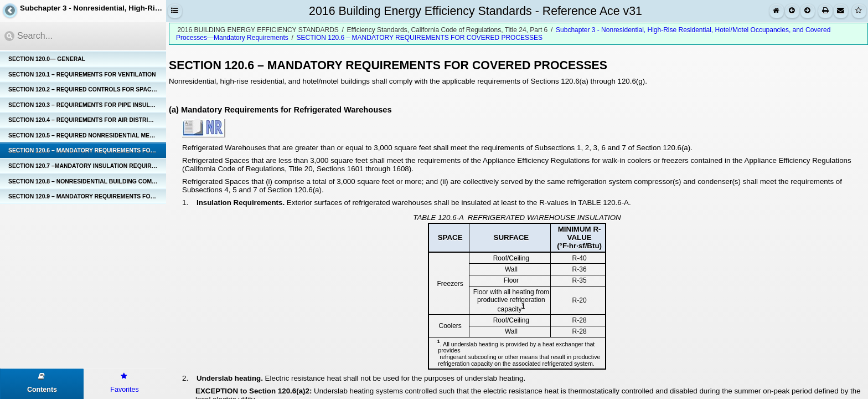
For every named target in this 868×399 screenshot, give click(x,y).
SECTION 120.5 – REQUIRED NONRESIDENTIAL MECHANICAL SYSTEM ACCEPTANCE (87, 135)
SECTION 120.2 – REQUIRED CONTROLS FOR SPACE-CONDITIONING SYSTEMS (87, 89)
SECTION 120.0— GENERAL (47, 59)
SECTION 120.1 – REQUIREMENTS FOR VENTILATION (82, 75)
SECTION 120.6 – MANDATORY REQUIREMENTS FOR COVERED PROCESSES (87, 150)
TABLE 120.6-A (438, 218)
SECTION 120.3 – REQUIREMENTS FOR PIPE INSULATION (87, 105)
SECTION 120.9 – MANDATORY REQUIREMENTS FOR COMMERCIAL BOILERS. (87, 196)
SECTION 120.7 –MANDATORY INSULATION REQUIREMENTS (87, 166)
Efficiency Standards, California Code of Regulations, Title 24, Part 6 (448, 30)
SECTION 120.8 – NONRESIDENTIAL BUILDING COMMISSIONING (87, 181)
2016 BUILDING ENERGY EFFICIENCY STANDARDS (258, 30)
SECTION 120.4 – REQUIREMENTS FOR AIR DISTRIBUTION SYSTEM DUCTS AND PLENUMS (87, 120)
